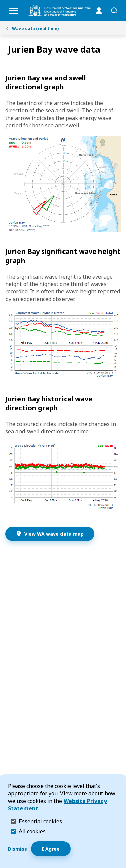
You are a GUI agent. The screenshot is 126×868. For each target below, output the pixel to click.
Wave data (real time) (32, 28)
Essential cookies (40, 821)
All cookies (32, 831)
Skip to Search (2, 2)
